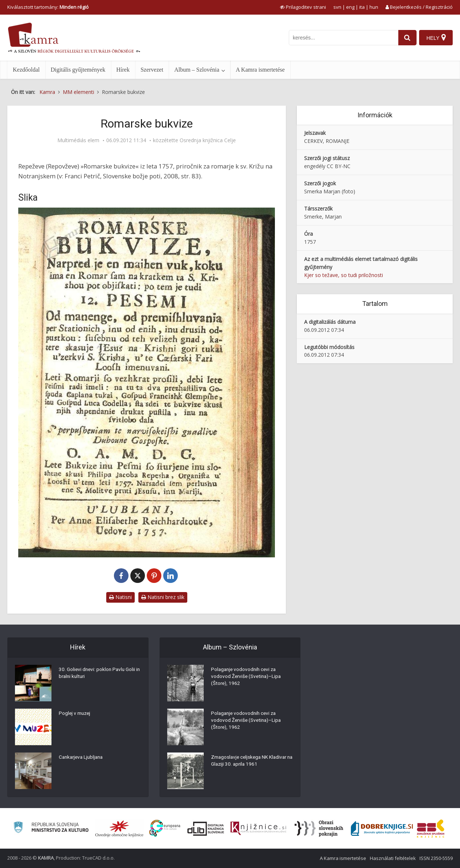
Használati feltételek (393, 858)
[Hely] (436, 38)
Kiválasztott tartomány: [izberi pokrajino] (48, 7)
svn (337, 7)
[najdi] (406, 38)
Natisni (120, 597)
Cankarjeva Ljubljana (83, 758)
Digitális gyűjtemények (78, 70)
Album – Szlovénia (197, 70)
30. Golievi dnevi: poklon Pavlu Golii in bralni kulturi (98, 674)
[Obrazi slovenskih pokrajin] (319, 829)
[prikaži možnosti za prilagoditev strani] (303, 7)
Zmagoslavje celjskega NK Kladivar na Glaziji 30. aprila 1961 (251, 762)
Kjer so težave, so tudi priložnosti (344, 275)
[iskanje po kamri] (342, 38)
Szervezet (152, 70)
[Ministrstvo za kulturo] (51, 828)
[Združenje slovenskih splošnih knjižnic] (258, 829)
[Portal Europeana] (165, 828)
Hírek (123, 70)
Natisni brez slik (163, 597)
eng (350, 7)
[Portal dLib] (206, 829)
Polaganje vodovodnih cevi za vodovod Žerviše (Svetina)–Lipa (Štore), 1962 (247, 678)
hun (374, 7)
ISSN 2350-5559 (436, 858)
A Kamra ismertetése (260, 70)
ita (362, 7)
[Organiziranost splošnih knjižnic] (119, 829)
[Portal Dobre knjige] (382, 829)
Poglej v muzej (76, 714)
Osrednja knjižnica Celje (208, 140)
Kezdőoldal (26, 70)
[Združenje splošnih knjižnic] (431, 829)
